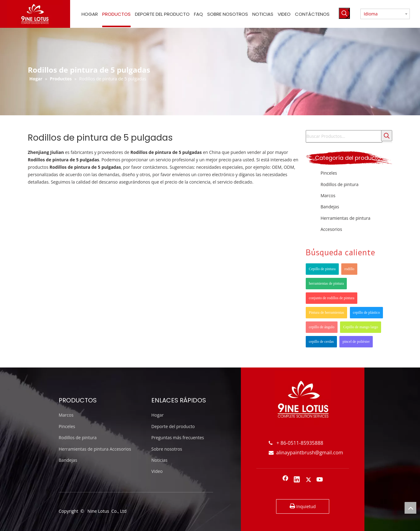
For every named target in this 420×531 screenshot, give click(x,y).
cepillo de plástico (366, 312)
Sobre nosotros (167, 449)
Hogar (157, 415)
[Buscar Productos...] (344, 136)
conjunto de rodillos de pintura (332, 298)
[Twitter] (309, 480)
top (410, 508)
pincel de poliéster (356, 342)
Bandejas (330, 207)
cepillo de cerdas (321, 342)
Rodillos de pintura (340, 184)
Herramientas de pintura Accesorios (95, 449)
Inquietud (303, 506)
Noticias (159, 460)
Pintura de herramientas (326, 312)
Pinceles (329, 173)
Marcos (328, 195)
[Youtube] (320, 480)
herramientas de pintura (326, 283)
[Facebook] (285, 480)
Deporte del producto (173, 426)
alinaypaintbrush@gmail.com (306, 452)
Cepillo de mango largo (361, 327)
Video (157, 471)
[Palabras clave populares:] (344, 13)
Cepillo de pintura (322, 269)
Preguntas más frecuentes (178, 438)
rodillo (349, 269)
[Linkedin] (297, 480)
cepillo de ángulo (322, 327)
